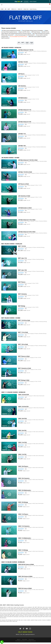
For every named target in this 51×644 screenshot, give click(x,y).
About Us (19, 641)
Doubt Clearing (33, 9)
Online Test (26, 9)
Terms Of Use (31, 641)
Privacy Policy (25, 641)
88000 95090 (27, 634)
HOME (2, 9)
